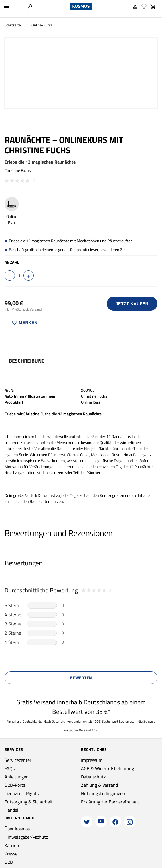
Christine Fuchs (18, 170)
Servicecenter (18, 760)
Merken (25, 323)
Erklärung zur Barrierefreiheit (110, 802)
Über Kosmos (17, 829)
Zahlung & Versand (99, 785)
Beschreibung (27, 361)
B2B (9, 862)
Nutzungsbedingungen (103, 793)
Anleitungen (17, 777)
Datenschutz (93, 777)
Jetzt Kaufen (132, 304)
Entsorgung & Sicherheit (29, 802)
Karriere (12, 845)
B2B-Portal (16, 785)
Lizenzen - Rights (22, 793)
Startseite (13, 25)
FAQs (10, 768)
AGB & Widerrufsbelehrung (107, 768)
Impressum (92, 760)
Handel (11, 810)
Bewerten (81, 678)
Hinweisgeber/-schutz (26, 837)
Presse (11, 854)
